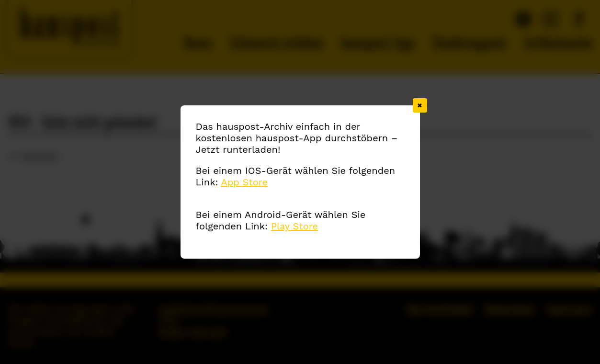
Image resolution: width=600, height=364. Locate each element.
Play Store (294, 226)
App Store (244, 182)
